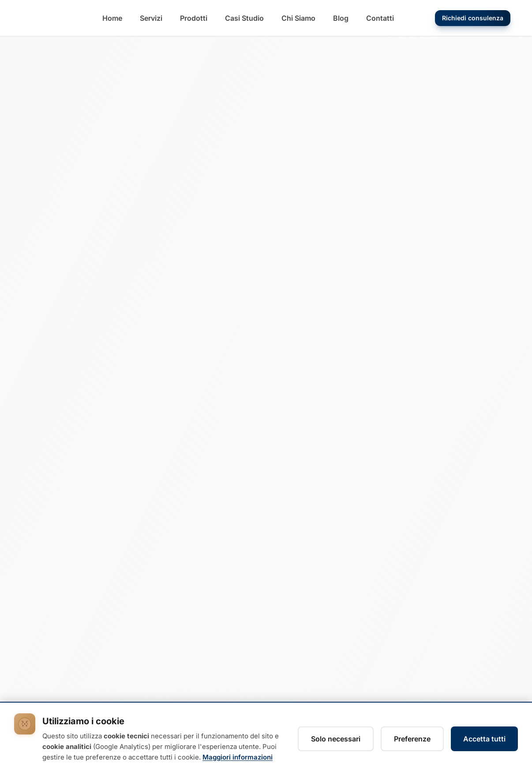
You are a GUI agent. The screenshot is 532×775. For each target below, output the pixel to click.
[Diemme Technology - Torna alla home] (47, 18)
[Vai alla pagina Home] (112, 18)
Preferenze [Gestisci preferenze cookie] (412, 739)
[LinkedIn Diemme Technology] (29, 681)
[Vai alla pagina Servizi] (151, 18)
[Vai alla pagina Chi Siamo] (298, 18)
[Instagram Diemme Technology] (71, 681)
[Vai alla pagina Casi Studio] (244, 18)
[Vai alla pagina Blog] (341, 18)
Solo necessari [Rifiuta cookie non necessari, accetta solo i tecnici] (336, 739)
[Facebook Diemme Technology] (50, 681)
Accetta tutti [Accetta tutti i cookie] (484, 739)
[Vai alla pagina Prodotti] (194, 18)
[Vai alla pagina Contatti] (380, 18)
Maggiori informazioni (238, 757)
